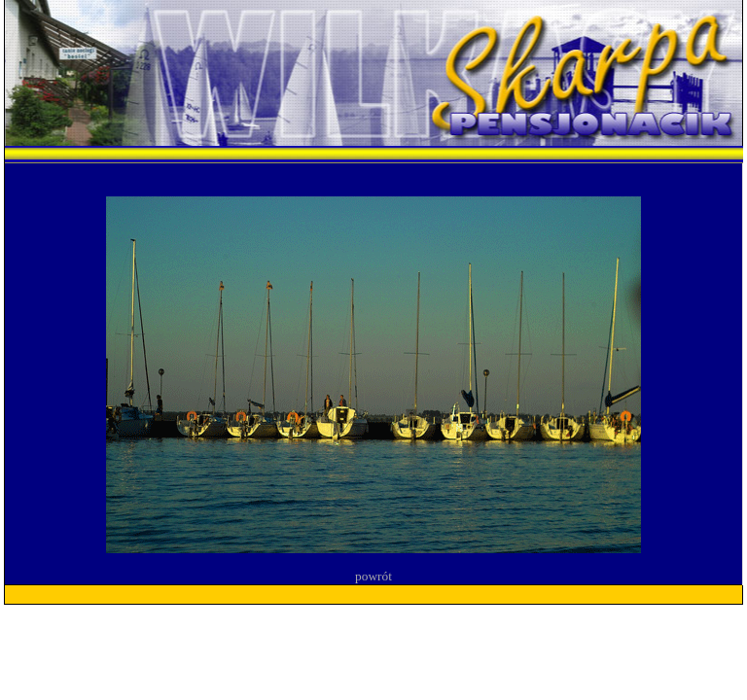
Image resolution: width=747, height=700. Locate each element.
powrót (373, 576)
